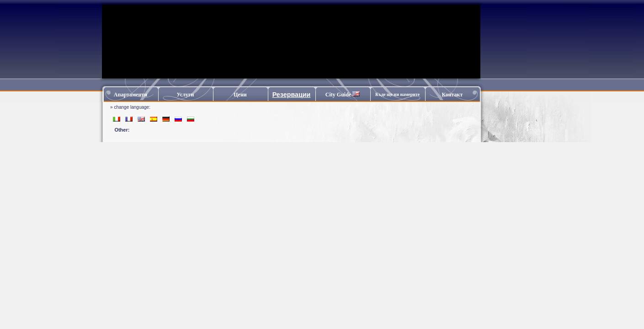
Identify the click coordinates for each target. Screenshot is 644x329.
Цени (240, 95)
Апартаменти (130, 95)
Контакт (452, 95)
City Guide (343, 95)
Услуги (186, 95)
